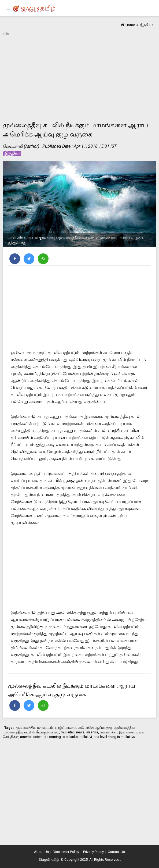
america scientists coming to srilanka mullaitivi (56, 737)
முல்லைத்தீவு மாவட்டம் (34, 728)
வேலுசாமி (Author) (21, 146)
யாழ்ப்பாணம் (65, 728)
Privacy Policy (93, 852)
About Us (41, 852)
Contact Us (116, 852)
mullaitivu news (73, 732)
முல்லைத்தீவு (124, 728)
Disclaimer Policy (66, 852)
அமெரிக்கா (109, 732)
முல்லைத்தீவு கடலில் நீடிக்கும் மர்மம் (31, 732)
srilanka (92, 732)
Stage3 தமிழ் (49, 860)
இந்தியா (12, 154)
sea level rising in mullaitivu (114, 737)
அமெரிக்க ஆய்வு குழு (95, 728)
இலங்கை (126, 732)
